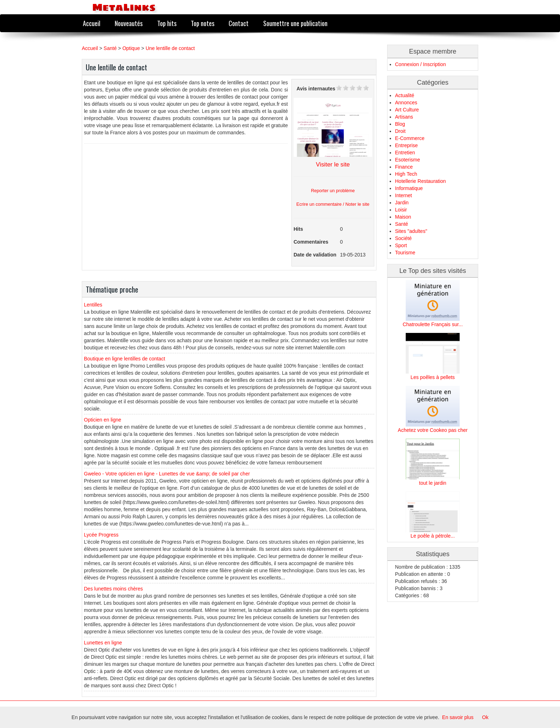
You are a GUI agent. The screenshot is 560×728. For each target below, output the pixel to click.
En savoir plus (458, 717)
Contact (239, 23)
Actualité (405, 95)
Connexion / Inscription (420, 64)
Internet (403, 195)
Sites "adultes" (411, 231)
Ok (485, 717)
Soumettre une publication (295, 23)
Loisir (401, 210)
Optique (131, 48)
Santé (110, 48)
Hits (298, 229)
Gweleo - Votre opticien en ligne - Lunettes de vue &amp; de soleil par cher (167, 474)
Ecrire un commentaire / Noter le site (333, 204)
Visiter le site (333, 164)
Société (403, 238)
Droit (400, 131)
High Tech (406, 174)
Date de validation (315, 255)
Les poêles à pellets (433, 377)
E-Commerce (410, 138)
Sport (401, 245)
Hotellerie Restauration (420, 181)
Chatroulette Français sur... (432, 324)
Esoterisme (407, 160)
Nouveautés (129, 23)
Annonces (406, 103)
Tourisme (405, 253)
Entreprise (406, 145)
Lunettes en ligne (103, 643)
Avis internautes (316, 89)
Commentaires (311, 242)
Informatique (409, 188)
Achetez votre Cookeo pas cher (433, 430)
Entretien (405, 153)
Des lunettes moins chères (113, 589)
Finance (404, 167)
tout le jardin (432, 483)
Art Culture (407, 110)
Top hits (167, 23)
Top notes (202, 23)
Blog (400, 124)
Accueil (92, 23)
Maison (403, 217)
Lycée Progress (101, 535)
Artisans (404, 117)
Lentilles (93, 305)
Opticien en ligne (102, 420)
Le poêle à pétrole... (433, 536)
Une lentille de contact (170, 48)
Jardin (402, 203)
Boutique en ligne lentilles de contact (124, 359)
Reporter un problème (333, 191)
